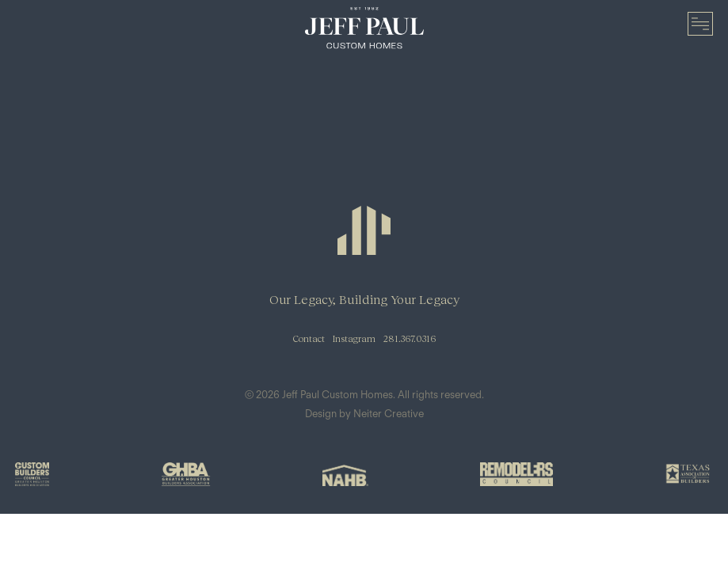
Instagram (354, 338)
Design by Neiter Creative (364, 414)
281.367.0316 (410, 338)
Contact (309, 338)
